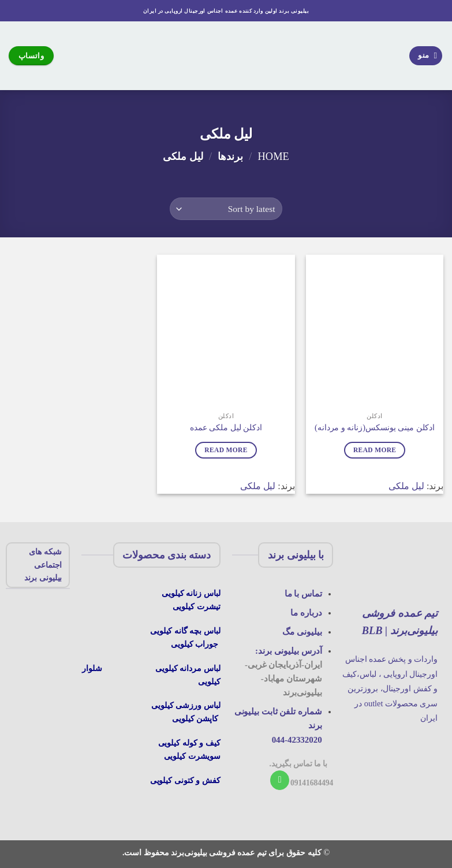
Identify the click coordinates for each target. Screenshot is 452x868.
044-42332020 (297, 740)
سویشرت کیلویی (192, 756)
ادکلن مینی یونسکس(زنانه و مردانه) (375, 427)
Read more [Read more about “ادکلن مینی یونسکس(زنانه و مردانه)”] (375, 450)
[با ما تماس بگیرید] (280, 780)
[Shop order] (226, 209)
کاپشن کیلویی (195, 718)
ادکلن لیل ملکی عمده (226, 427)
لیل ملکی (406, 486)
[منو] (426, 56)
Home (274, 157)
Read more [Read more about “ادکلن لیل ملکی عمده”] (226, 450)
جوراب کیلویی (195, 644)
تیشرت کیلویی (197, 606)
